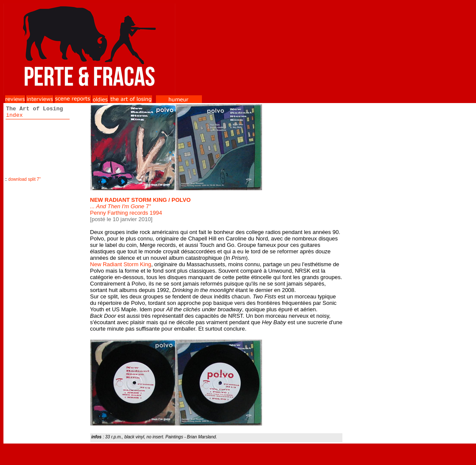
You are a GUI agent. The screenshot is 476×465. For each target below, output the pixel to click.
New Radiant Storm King (121, 264)
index (14, 115)
